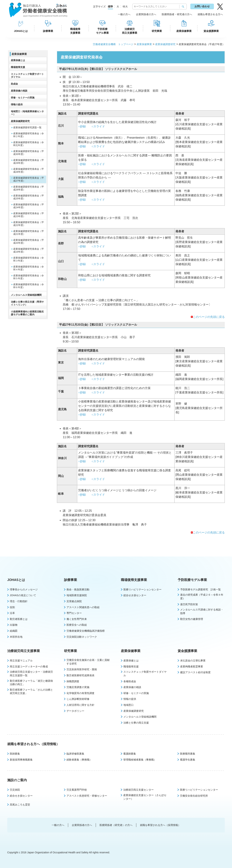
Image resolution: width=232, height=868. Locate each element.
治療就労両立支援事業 (130, 31)
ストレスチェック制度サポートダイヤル (27, 75)
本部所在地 (16, 637)
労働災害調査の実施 (78, 687)
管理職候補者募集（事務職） (140, 760)
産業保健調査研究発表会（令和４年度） (29, 268)
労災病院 (15, 790)
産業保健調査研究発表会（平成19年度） (29, 250)
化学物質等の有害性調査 (80, 693)
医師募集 (15, 754)
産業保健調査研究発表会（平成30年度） (29, 153)
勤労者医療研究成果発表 (80, 675)
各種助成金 (130, 681)
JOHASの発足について (23, 595)
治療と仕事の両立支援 (136, 723)
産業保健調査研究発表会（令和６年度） (29, 286)
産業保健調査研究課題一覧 (27, 127)
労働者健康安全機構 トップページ (113, 44)
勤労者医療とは (19, 619)
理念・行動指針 (19, 601)
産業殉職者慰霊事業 (192, 666)
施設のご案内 (17, 780)
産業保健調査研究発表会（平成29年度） (29, 162)
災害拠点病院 (74, 601)
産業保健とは (18, 60)
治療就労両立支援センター (138, 790)
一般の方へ (124, 14)
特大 (125, 7)
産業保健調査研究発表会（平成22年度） (29, 224)
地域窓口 (129, 705)
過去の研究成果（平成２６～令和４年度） (202, 597)
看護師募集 (130, 754)
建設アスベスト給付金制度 (195, 672)
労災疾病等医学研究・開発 (82, 669)
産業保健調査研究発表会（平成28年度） (29, 170)
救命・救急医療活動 (78, 589)
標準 (110, 7)
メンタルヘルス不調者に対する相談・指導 (202, 611)
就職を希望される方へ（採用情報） (33, 744)
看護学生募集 (188, 760)
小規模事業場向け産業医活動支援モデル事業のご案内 (27, 313)
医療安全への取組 (77, 625)
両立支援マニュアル (21, 661)
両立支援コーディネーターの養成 (29, 666)
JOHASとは (21, 31)
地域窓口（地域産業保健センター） (27, 113)
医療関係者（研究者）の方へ (116, 825)
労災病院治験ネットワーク (82, 637)
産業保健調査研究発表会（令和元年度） (29, 144)
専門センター (74, 613)
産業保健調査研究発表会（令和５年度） (29, 277)
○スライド (98, 126)
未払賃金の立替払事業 (193, 661)
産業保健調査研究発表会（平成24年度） (29, 206)
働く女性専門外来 (77, 619)
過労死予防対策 (189, 604)
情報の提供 (17, 104)
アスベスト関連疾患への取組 (83, 607)
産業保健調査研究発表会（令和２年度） (29, 135)
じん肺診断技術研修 (78, 699)
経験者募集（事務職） (79, 760)
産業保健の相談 (19, 91)
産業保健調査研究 (165, 44)
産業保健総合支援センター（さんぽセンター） (145, 797)
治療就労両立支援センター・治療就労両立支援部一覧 (31, 674)
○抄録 (82, 126)
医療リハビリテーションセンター (142, 589)
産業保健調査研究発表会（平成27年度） (29, 179)
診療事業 (48, 31)
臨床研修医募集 (75, 754)
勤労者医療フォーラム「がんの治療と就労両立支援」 (31, 692)
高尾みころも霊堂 (20, 805)
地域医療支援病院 (77, 595)
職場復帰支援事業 (75, 31)
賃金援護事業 (211, 31)
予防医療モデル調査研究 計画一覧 (200, 589)
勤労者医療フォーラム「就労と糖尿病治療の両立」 (31, 683)
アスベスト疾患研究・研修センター (87, 796)
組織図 (14, 631)
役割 (12, 607)
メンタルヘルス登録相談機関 (26, 295)
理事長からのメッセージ (24, 589)
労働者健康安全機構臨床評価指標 (86, 631)
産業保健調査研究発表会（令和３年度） (29, 259)
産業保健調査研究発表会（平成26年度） (29, 188)
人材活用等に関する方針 (80, 705)
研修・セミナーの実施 (23, 98)
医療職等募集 (188, 754)
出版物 (14, 625)
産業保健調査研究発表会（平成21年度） (29, 233)
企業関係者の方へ (146, 14)
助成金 (14, 84)
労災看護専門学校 (77, 790)
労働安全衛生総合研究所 (194, 796)
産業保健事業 (184, 31)
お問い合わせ (202, 6)
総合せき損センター (135, 595)
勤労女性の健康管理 (192, 619)
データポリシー (75, 711)
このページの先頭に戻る (209, 317)
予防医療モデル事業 (102, 31)
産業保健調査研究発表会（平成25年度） (29, 197)
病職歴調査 (73, 681)
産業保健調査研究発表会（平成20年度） (29, 241)
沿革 (12, 613)
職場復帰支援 (18, 67)
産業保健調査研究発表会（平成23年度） (29, 215)
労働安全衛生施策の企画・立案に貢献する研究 (88, 662)
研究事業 (157, 31)
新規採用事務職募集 (21, 760)
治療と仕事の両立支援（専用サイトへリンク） (27, 303)
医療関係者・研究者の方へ (177, 14)
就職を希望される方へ (210, 14)
